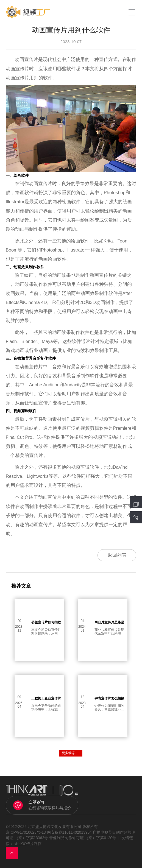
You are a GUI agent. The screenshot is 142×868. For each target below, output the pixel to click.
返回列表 (117, 555)
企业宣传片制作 (28, 844)
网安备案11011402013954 (69, 832)
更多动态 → (70, 753)
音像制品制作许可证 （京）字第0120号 (83, 838)
